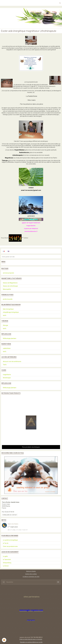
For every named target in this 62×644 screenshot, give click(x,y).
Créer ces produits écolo (10, 546)
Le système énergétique (10, 540)
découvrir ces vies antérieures (12, 361)
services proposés (8, 273)
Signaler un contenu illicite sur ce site (31, 642)
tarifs (5, 315)
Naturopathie (7, 289)
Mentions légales (31, 571)
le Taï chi (6, 543)
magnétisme (7, 375)
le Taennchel (7, 560)
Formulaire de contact (10, 515)
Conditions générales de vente (31, 577)
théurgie (5, 325)
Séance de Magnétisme (10, 283)
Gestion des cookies (31, 574)
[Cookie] (4, 640)
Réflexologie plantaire (10, 338)
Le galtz (5, 556)
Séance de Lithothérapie (10, 286)
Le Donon (6, 566)
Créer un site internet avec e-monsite (31, 639)
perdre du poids (8, 299)
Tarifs (5, 365)
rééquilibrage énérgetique (11, 312)
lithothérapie (7, 378)
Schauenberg (7, 563)
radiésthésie (7, 348)
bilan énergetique (8, 309)
